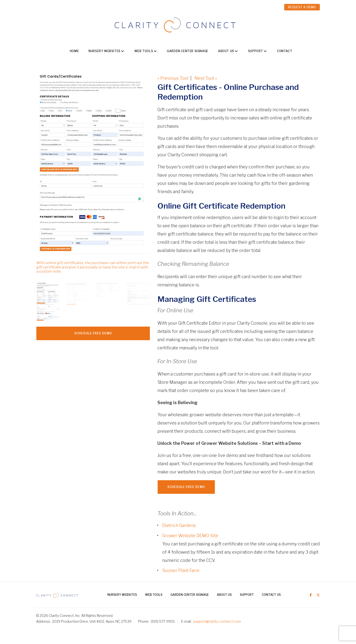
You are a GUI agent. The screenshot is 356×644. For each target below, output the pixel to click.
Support (256, 51)
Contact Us (271, 595)
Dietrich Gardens (179, 525)
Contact (285, 51)
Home (74, 51)
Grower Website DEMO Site (190, 536)
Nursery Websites (105, 51)
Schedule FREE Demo (93, 333)
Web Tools (144, 51)
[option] (93, 176)
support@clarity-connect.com (217, 621)
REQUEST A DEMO (302, 7)
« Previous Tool (173, 78)
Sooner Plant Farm (181, 570)
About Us (226, 51)
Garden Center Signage (188, 51)
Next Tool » (206, 78)
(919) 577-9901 (163, 621)
